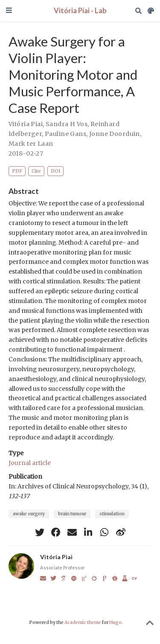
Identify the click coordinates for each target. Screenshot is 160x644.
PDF (17, 171)
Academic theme (83, 622)
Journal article (30, 463)
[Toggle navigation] (9, 11)
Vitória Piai (26, 124)
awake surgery (29, 514)
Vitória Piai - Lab (80, 11)
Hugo (115, 622)
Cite (36, 171)
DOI (56, 171)
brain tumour (72, 514)
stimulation (112, 514)
